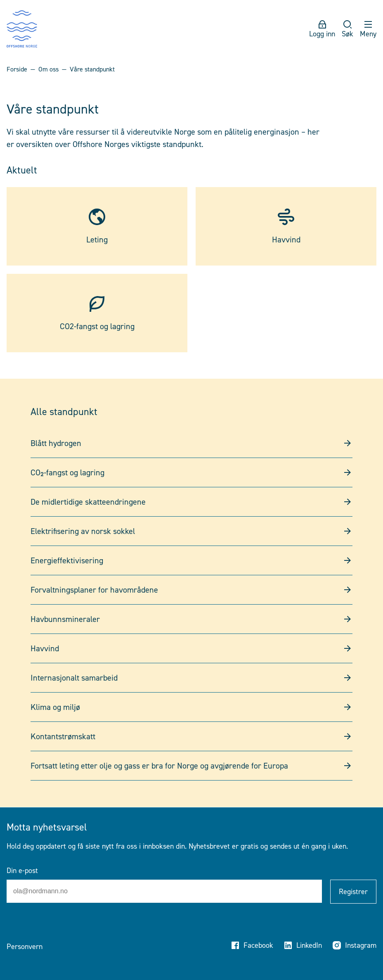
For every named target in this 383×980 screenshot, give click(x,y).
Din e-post (22, 871)
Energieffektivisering (191, 560)
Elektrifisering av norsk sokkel (191, 531)
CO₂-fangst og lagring (191, 472)
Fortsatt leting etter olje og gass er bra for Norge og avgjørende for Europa (191, 766)
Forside (17, 69)
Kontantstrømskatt (191, 736)
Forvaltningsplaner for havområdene (191, 590)
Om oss (48, 69)
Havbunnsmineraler (191, 619)
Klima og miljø (191, 707)
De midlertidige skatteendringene (191, 502)
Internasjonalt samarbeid (191, 678)
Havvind (191, 648)
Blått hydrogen (191, 443)
